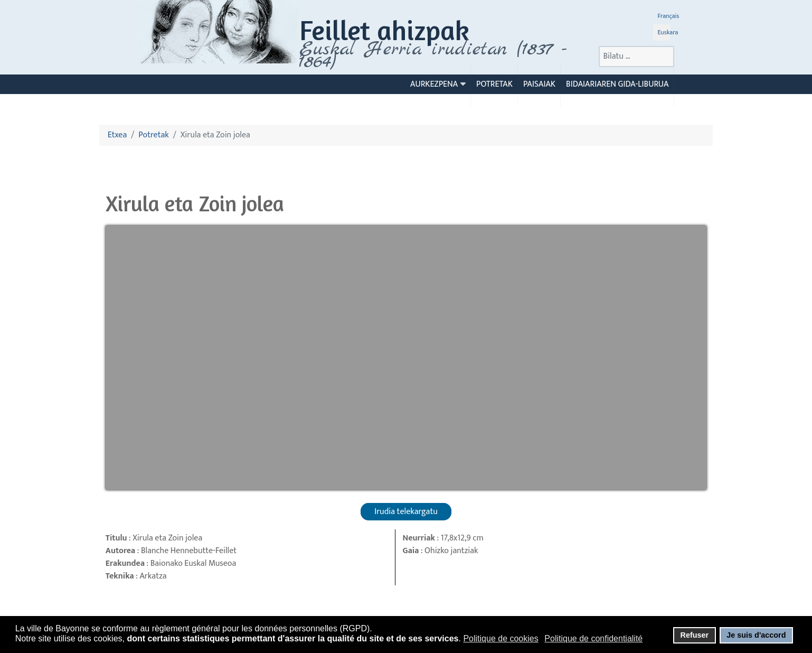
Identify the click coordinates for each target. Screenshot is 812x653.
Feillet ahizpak (384, 30)
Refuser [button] (694, 635)
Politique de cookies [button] (501, 638)
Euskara (668, 32)
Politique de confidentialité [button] (593, 638)
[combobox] (636, 57)
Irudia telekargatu (406, 512)
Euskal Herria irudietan (433, 55)
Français (668, 16)
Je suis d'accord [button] (756, 635)
